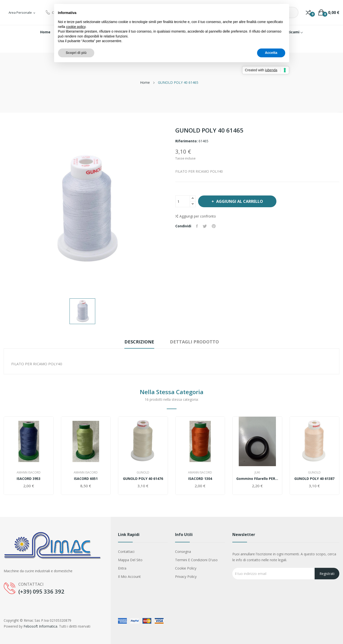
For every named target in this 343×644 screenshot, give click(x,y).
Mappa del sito (130, 560)
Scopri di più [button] (76, 53)
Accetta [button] (271, 53)
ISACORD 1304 (200, 479)
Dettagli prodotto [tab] (194, 342)
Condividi (197, 226)
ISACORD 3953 (29, 479)
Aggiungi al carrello (239, 201)
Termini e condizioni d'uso (196, 560)
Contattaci (126, 552)
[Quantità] (183, 201)
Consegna (183, 552)
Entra (122, 568)
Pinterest (214, 226)
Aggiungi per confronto (196, 216)
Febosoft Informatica (40, 626)
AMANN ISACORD (29, 473)
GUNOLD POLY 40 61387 (314, 479)
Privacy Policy (186, 577)
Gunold (143, 473)
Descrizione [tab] (139, 342)
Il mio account (129, 577)
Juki (257, 473)
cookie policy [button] (76, 27)
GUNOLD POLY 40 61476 (143, 479)
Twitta (205, 226)
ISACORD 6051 (86, 479)
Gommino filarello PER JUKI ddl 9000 (257, 479)
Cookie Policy (186, 568)
